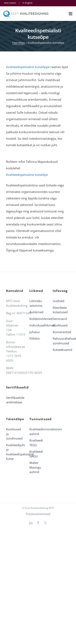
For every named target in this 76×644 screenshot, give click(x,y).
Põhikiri (35, 338)
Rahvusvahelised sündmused (61, 341)
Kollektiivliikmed (38, 319)
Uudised (58, 301)
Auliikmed (36, 312)
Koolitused (60, 325)
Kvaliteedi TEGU (36, 443)
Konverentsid (61, 332)
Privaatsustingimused (38, 514)
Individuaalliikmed (38, 325)
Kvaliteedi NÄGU (36, 454)
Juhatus (35, 332)
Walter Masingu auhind (35, 467)
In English (28, 3)
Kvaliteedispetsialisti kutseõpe (27, 175)
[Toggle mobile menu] (71, 14)
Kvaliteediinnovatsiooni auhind (38, 431)
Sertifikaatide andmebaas (15, 400)
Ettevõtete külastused (60, 310)
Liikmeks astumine (36, 303)
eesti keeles (10, 3)
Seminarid (60, 319)
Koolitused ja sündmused (14, 434)
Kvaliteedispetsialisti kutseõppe (28, 67)
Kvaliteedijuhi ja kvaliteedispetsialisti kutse (15, 452)
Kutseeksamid (61, 350)
